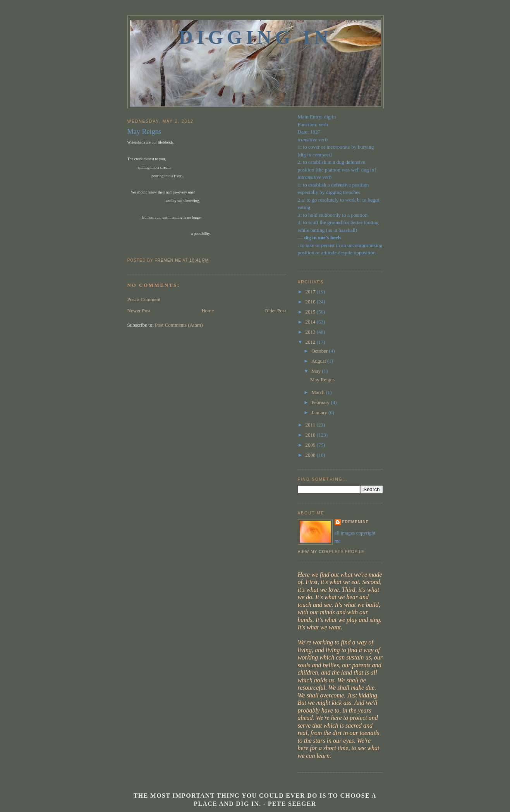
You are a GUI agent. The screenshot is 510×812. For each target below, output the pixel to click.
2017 (311, 292)
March (319, 392)
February (321, 402)
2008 (311, 455)
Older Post (275, 311)
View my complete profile (331, 552)
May (317, 371)
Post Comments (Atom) (179, 325)
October (320, 351)
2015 (311, 312)
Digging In (256, 37)
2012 (311, 342)
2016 (311, 302)
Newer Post (139, 311)
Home (208, 311)
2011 (311, 425)
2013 (311, 332)
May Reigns (322, 379)
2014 (311, 322)
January (320, 412)
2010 (311, 435)
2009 (311, 445)
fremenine (356, 522)
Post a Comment (144, 299)
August (319, 361)
